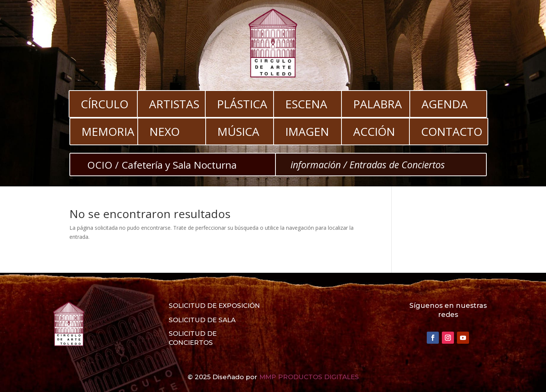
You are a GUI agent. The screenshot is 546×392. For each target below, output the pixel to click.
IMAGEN (307, 131)
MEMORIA (108, 131)
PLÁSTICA (242, 104)
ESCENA (306, 104)
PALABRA (378, 104)
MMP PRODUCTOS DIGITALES (309, 377)
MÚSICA (238, 131)
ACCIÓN (374, 131)
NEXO (165, 131)
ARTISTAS (174, 104)
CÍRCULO (105, 104)
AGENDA (444, 104)
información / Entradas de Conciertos (368, 164)
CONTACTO (452, 131)
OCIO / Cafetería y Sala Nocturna (162, 165)
